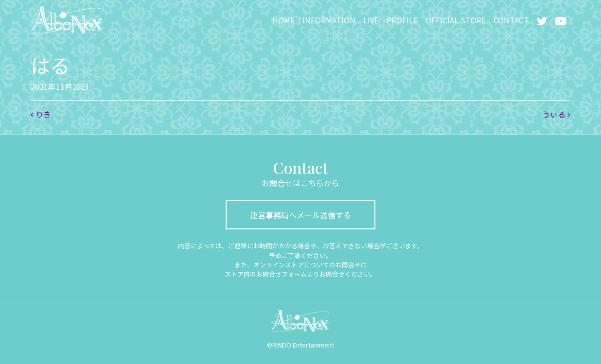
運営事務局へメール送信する (300, 215)
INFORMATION (329, 20)
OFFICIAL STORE (456, 20)
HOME (283, 20)
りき (41, 114)
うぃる (556, 114)
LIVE (371, 20)
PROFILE (402, 20)
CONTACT (511, 20)
